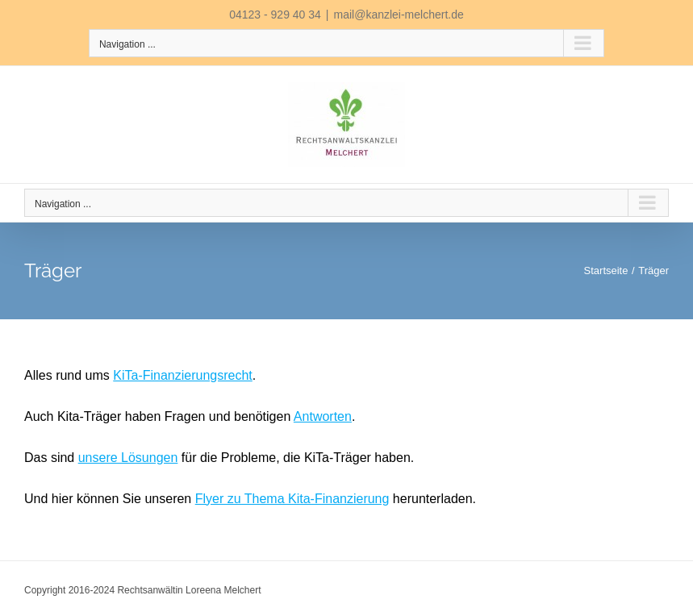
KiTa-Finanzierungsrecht (183, 375)
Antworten (323, 416)
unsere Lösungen (128, 458)
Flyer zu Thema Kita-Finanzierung (292, 499)
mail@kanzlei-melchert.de (399, 15)
